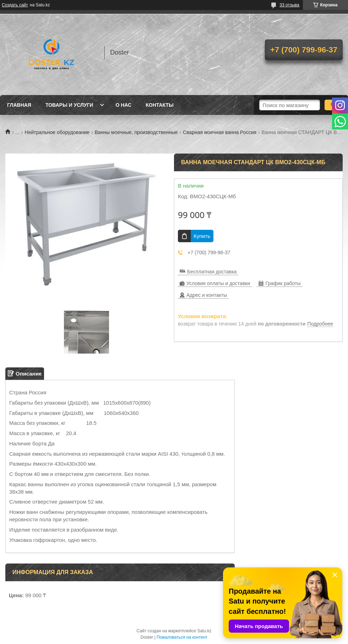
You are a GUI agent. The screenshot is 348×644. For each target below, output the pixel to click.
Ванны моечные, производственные (136, 132)
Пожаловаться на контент (182, 637)
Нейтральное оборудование (57, 132)
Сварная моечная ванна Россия (220, 132)
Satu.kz (204, 631)
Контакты (159, 105)
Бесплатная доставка (212, 272)
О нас (123, 105)
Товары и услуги (69, 105)
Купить (202, 236)
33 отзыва (289, 5)
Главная (19, 105)
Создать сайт (15, 5)
